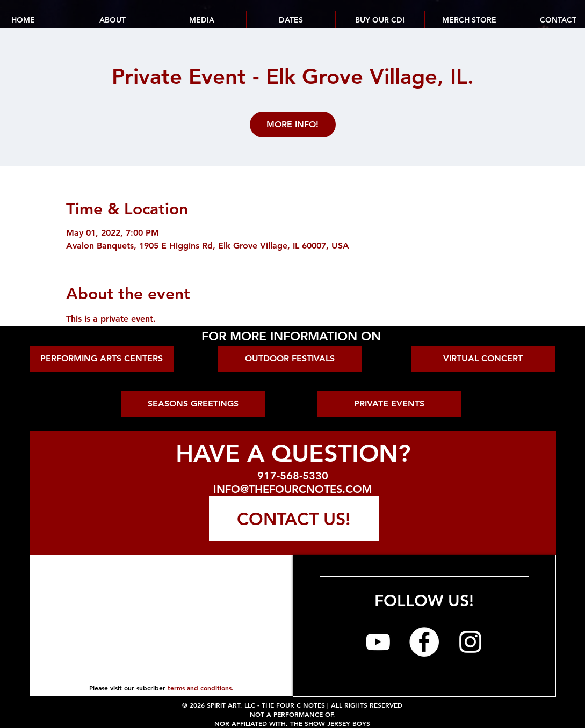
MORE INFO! (292, 124)
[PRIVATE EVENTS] (389, 404)
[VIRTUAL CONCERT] (483, 359)
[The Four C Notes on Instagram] (470, 642)
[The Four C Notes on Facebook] (424, 642)
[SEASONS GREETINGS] (193, 404)
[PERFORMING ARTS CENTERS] (102, 359)
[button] (291, 20)
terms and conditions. (201, 688)
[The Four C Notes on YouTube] (378, 642)
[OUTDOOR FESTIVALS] (290, 359)
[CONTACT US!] (294, 519)
